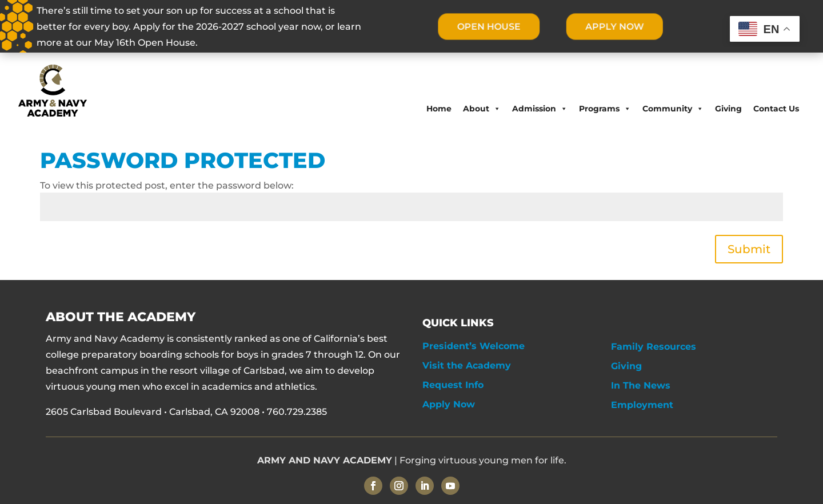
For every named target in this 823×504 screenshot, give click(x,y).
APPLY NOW (615, 27)
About (482, 109)
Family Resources (654, 347)
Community (673, 109)
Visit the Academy (467, 365)
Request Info (453, 385)
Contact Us (776, 109)
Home (439, 109)
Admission (540, 109)
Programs (605, 109)
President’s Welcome (474, 346)
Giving (728, 109)
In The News (641, 385)
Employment (642, 405)
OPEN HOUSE (488, 27)
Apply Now (449, 404)
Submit (749, 249)
